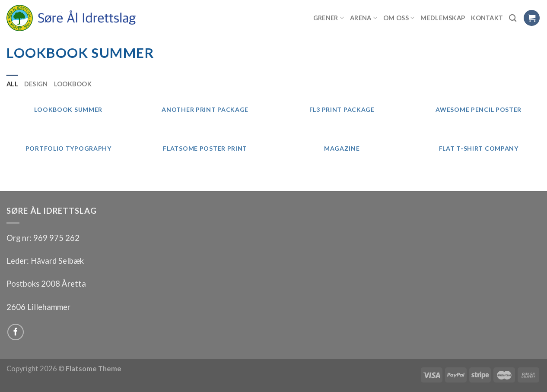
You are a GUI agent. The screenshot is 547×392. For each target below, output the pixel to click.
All (12, 84)
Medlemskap (443, 18)
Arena (364, 18)
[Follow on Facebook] (16, 332)
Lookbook (73, 84)
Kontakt (487, 18)
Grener (329, 18)
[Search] (513, 18)
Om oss (399, 18)
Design (36, 84)
